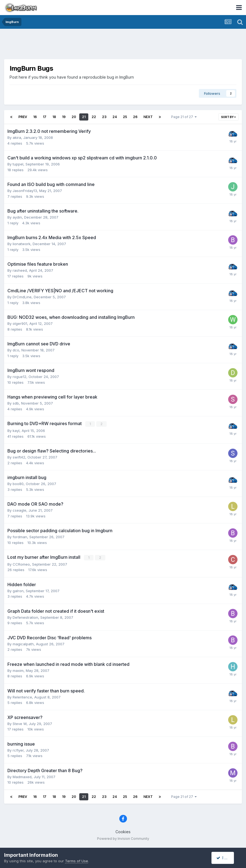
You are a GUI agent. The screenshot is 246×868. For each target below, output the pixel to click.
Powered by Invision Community (123, 838)
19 (64, 117)
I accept (226, 858)
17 (45, 117)
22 (94, 117)
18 (54, 117)
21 (84, 117)
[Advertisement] (123, 45)
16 (35, 117)
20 (74, 117)
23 (104, 117)
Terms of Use (77, 861)
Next (148, 117)
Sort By (228, 117)
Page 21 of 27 (184, 117)
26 (135, 117)
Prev (23, 117)
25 (125, 117)
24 (115, 117)
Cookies (123, 831)
